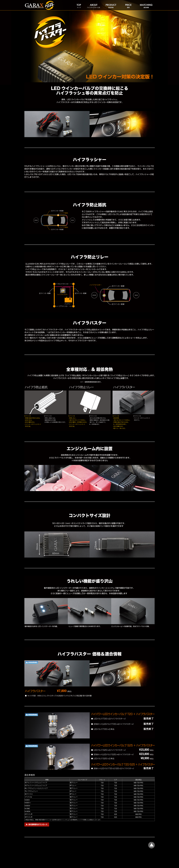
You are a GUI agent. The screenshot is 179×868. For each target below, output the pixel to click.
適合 (146, 5)
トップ (79, 5)
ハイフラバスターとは (93, 5)
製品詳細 (111, 5)
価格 (128, 5)
